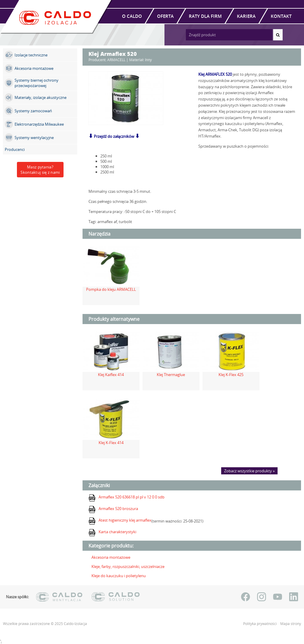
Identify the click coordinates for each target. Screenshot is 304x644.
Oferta (165, 16)
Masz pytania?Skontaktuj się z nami (40, 170)
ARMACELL (116, 60)
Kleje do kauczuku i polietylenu (119, 576)
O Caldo (132, 16)
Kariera (246, 16)
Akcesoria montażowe (111, 557)
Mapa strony (291, 624)
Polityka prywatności (260, 624)
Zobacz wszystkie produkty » (249, 471)
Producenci (15, 149)
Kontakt (281, 16)
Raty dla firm (205, 16)
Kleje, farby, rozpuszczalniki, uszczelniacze (128, 566)
